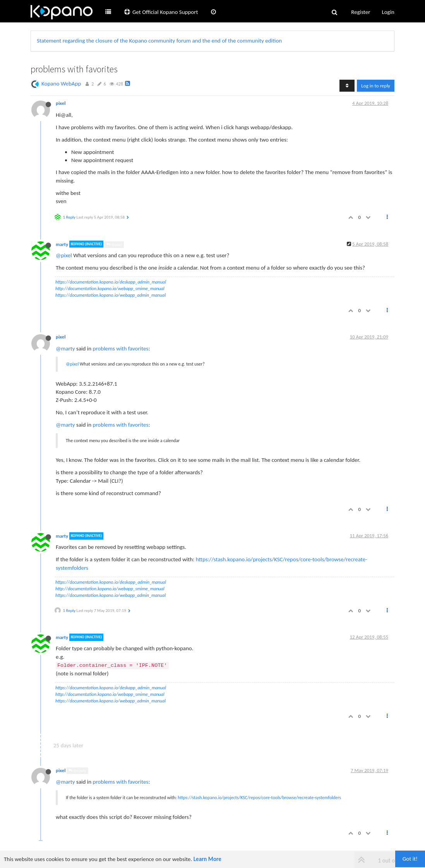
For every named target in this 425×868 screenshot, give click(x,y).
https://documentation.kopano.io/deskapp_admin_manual (111, 282)
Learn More (207, 859)
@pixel (114, 245)
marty (62, 244)
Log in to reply (376, 86)
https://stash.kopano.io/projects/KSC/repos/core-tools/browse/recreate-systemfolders (259, 798)
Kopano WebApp (61, 84)
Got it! (410, 859)
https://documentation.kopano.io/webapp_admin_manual (111, 295)
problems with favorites (121, 349)
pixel (61, 103)
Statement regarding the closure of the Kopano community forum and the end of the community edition (159, 41)
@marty (65, 349)
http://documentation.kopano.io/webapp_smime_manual (110, 289)
